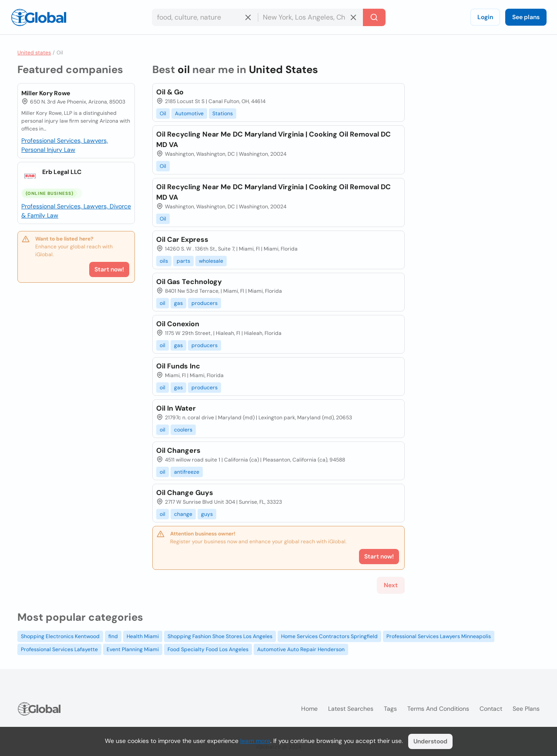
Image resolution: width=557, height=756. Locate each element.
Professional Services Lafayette (59, 649)
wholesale (211, 261)
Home (309, 709)
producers (205, 303)
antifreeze (187, 472)
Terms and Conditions (438, 709)
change (183, 514)
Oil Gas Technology (189, 282)
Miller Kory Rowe (46, 93)
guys (207, 514)
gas (178, 303)
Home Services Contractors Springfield (329, 636)
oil (163, 303)
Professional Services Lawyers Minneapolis (439, 636)
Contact (491, 709)
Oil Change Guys (185, 493)
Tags (390, 709)
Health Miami (143, 636)
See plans (526, 17)
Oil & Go (170, 92)
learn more (255, 741)
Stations (223, 114)
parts (183, 261)
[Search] (374, 17)
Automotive (189, 114)
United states (34, 53)
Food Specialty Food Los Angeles (208, 649)
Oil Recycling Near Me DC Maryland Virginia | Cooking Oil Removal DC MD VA (273, 139)
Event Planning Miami (133, 649)
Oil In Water (176, 408)
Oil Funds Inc (178, 366)
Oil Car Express (182, 239)
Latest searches (351, 709)
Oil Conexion (178, 324)
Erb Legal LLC (62, 172)
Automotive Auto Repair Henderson (301, 649)
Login (485, 17)
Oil (163, 114)
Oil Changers (178, 450)
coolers (183, 430)
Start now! (109, 269)
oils (164, 261)
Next (391, 585)
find (113, 636)
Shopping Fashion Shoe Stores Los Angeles (220, 636)
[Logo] (39, 17)
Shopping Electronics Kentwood (60, 636)
